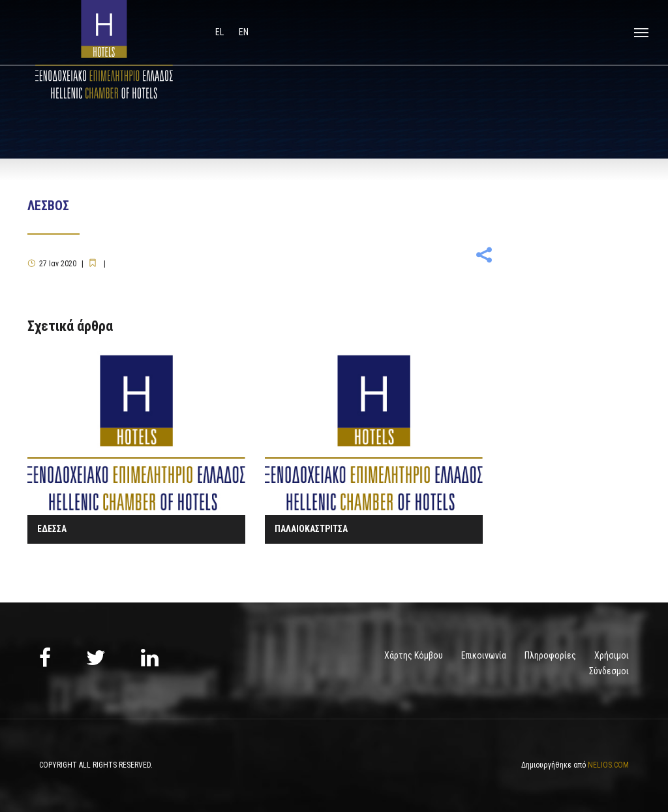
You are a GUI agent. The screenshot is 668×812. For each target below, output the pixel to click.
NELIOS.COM (608, 765)
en (244, 32)
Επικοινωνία (484, 655)
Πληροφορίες (550, 655)
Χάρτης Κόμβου (414, 655)
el (220, 32)
